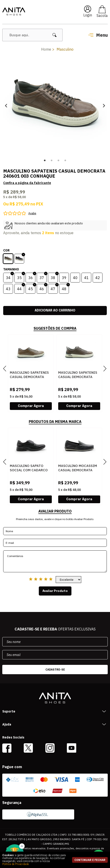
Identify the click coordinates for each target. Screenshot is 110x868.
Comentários (55, 561)
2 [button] (52, 161)
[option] (55, 105)
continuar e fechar (90, 860)
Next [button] (104, 105)
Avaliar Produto (55, 591)
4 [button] (65, 161)
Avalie (32, 213)
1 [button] (45, 161)
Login (88, 15)
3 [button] (58, 161)
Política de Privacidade (16, 864)
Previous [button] (6, 105)
